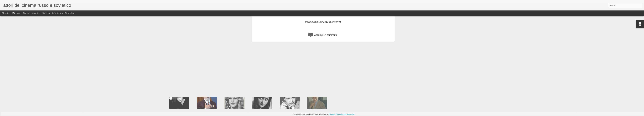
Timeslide (70, 13)
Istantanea (58, 13)
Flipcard (16, 13)
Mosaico (36, 13)
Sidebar (46, 13)
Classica (6, 13)
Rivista (26, 13)
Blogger (332, 114)
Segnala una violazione (345, 114)
